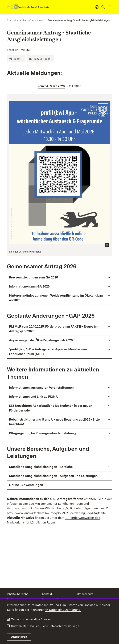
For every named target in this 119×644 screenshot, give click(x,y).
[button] (16, 59)
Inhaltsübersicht (17, 594)
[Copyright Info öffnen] (107, 245)
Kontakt (47, 594)
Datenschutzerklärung (65, 610)
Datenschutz (85, 594)
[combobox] (97, 7)
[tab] (51, 86)
